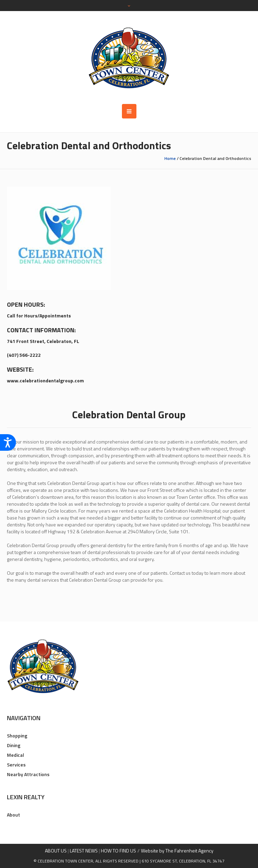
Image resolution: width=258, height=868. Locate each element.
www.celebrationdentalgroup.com (45, 380)
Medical (16, 755)
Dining (14, 745)
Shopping (17, 736)
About (13, 815)
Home (170, 158)
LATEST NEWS (84, 851)
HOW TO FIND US (118, 851)
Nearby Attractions (28, 774)
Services (16, 765)
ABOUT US (56, 851)
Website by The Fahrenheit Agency (177, 851)
